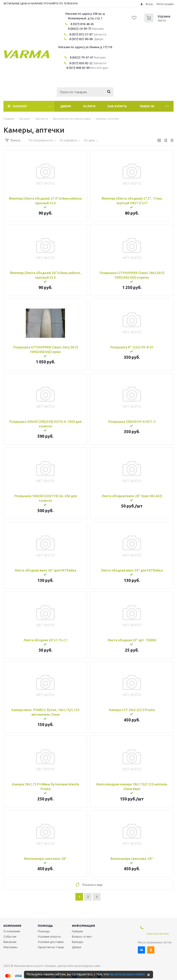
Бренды (78, 942)
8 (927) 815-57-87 (81, 34)
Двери (66, 106)
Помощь (45, 926)
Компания (12, 926)
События (10, 936)
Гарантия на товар (51, 947)
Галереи (77, 931)
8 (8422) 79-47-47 (81, 57)
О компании (12, 931)
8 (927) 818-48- (81, 24)
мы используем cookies (127, 974)
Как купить (117, 106)
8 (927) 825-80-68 (81, 39)
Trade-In (147, 106)
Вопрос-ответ (82, 936)
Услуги (89, 106)
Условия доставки (51, 942)
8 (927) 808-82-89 (78, 68)
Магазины (10, 947)
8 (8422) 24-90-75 (80, 29)
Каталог (20, 106)
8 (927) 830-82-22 (81, 63)
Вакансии (10, 942)
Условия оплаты (49, 936)
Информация (83, 926)
